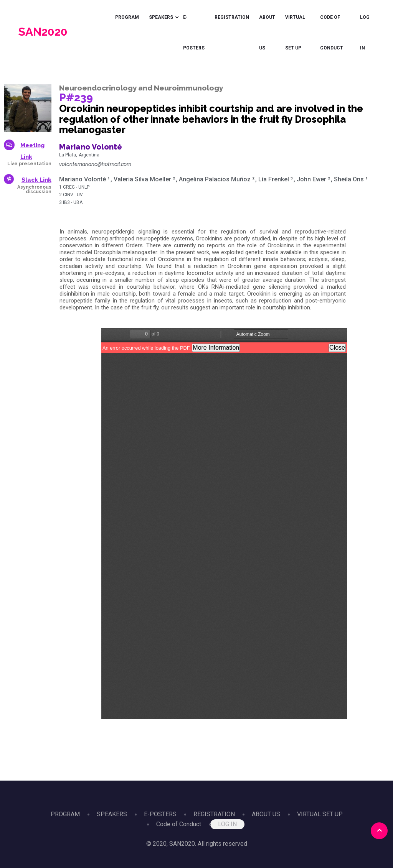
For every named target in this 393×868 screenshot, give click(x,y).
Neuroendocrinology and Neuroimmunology (141, 88)
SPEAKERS (161, 17)
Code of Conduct (332, 33)
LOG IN (365, 33)
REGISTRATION (232, 17)
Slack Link (36, 180)
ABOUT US (267, 33)
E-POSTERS (194, 33)
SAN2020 (43, 32)
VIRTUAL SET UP (295, 33)
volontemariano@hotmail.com (95, 164)
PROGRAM (127, 17)
